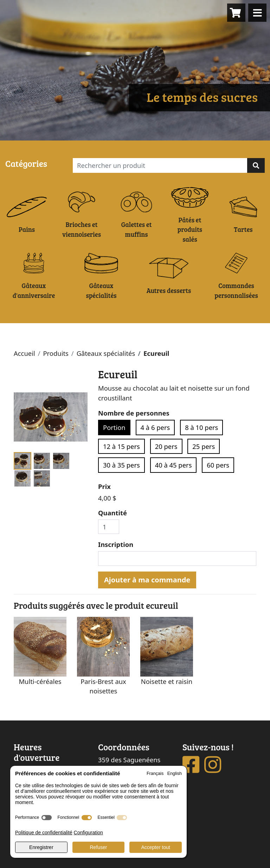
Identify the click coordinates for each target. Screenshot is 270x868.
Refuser (98, 847)
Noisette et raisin (167, 681)
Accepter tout (156, 847)
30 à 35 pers (121, 465)
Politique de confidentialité (44, 833)
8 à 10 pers (201, 427)
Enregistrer (41, 847)
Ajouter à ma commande (147, 580)
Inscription (116, 544)
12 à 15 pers (121, 446)
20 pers (166, 446)
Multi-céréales (40, 681)
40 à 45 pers (173, 465)
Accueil (24, 353)
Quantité (112, 513)
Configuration (88, 833)
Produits (56, 353)
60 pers (218, 465)
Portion (114, 427)
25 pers (204, 446)
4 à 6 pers (155, 427)
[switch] (47, 818)
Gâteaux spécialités (106, 353)
